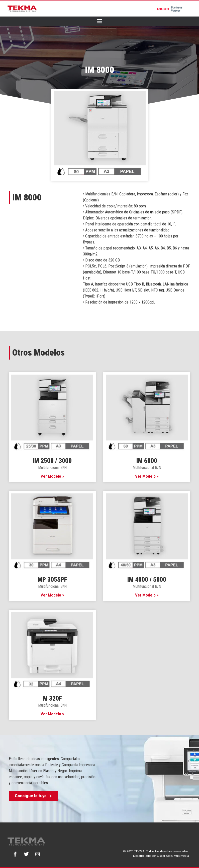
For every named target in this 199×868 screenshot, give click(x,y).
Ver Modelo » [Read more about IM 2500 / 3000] (52, 476)
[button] (33, 796)
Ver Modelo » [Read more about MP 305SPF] (52, 595)
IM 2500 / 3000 (52, 461)
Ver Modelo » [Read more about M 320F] (52, 714)
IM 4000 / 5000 (147, 580)
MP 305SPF (52, 580)
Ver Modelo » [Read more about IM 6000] (147, 476)
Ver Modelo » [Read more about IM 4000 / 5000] (147, 595)
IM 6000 (147, 461)
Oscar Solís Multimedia (173, 856)
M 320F (52, 698)
